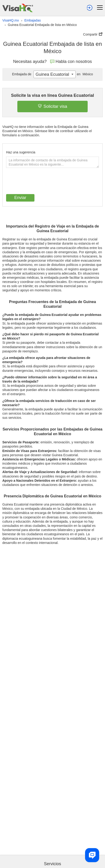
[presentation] (42, 181)
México (84, 74)
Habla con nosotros (71, 61)
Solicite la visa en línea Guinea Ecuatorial (52, 95)
